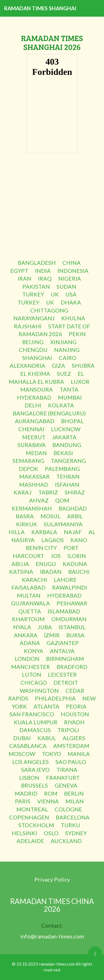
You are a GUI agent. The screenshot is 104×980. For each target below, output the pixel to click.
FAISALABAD (28, 587)
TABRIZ (48, 492)
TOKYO (51, 754)
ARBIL (75, 516)
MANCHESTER (31, 667)
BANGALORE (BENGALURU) (49, 413)
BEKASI (63, 453)
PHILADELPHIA (55, 698)
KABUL (47, 738)
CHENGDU (33, 350)
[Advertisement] (52, 207)
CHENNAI (31, 429)
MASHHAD (34, 484)
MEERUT (34, 437)
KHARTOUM (28, 619)
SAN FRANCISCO (32, 714)
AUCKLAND (66, 841)
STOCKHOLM (36, 825)
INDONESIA (73, 271)
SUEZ (64, 374)
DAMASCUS (35, 730)
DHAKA (71, 302)
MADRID (26, 793)
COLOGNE (68, 809)
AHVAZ (39, 500)
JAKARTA (64, 437)
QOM (62, 500)
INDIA (43, 271)
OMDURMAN (69, 619)
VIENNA (48, 801)
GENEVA (66, 785)
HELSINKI (24, 833)
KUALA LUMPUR (36, 722)
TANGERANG (68, 461)
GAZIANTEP (63, 643)
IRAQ (45, 278)
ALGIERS (74, 738)
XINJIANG (63, 342)
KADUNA (75, 564)
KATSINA (21, 572)
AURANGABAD (35, 421)
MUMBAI (70, 397)
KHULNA (73, 318)
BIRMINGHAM (65, 659)
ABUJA (20, 564)
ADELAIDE (30, 841)
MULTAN (29, 595)
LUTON (32, 674)
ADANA (30, 643)
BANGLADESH (37, 263)
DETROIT (66, 682)
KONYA (34, 651)
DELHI (33, 405)
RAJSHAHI (28, 326)
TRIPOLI (68, 730)
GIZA (59, 365)
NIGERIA (70, 278)
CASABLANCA (28, 746)
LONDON (27, 659)
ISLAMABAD (64, 611)
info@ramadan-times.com (52, 936)
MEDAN (36, 453)
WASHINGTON (39, 690)
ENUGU (46, 564)
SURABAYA (32, 445)
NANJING (67, 350)
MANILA (79, 754)
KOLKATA (61, 405)
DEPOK (29, 469)
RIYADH (74, 722)
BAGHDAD (73, 508)
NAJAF (73, 532)
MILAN (75, 801)
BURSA (75, 635)
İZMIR (52, 635)
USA (71, 294)
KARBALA (44, 532)
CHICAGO (34, 682)
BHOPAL (72, 421)
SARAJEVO (35, 770)
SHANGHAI (37, 358)
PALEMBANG (62, 469)
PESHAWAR (72, 603)
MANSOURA (37, 389)
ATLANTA (46, 706)
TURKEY (33, 294)
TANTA (69, 389)
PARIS (23, 801)
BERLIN (74, 793)
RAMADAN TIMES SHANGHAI (40, 8)
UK (55, 294)
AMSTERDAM (71, 746)
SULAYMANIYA (63, 524)
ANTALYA (62, 651)
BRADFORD (72, 667)
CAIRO (68, 358)
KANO (79, 540)
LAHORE (65, 580)
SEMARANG (28, 461)
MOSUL (50, 516)
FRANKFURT (63, 778)
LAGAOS (53, 540)
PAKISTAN (36, 286)
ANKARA (26, 635)
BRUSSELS (35, 785)
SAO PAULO (71, 762)
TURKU (70, 825)
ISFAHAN (67, 484)
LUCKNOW (66, 429)
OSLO (51, 833)
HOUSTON (75, 714)
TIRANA (67, 770)
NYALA (22, 627)
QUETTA (30, 611)
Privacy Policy (52, 879)
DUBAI (22, 738)
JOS (56, 556)
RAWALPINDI (70, 587)
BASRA (25, 516)
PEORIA (76, 706)
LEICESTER (62, 674)
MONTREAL (32, 809)
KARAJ (23, 492)
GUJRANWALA (31, 603)
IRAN (25, 278)
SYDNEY (76, 833)
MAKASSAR (34, 476)
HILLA (17, 532)
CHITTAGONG (49, 310)
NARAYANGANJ (34, 318)
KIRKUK (27, 524)
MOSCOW (22, 754)
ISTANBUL (72, 627)
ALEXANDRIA (27, 365)
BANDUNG (67, 445)
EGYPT (19, 271)
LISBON (29, 778)
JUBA (45, 627)
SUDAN (66, 286)
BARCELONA (73, 817)
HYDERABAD (34, 397)
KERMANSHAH (32, 508)
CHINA (72, 263)
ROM (51, 793)
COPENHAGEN (29, 817)
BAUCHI (79, 572)
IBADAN (51, 572)
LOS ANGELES (31, 762)
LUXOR (80, 382)
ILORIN (77, 556)
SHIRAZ (75, 492)
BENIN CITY (41, 548)
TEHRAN (68, 476)
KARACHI (35, 580)
